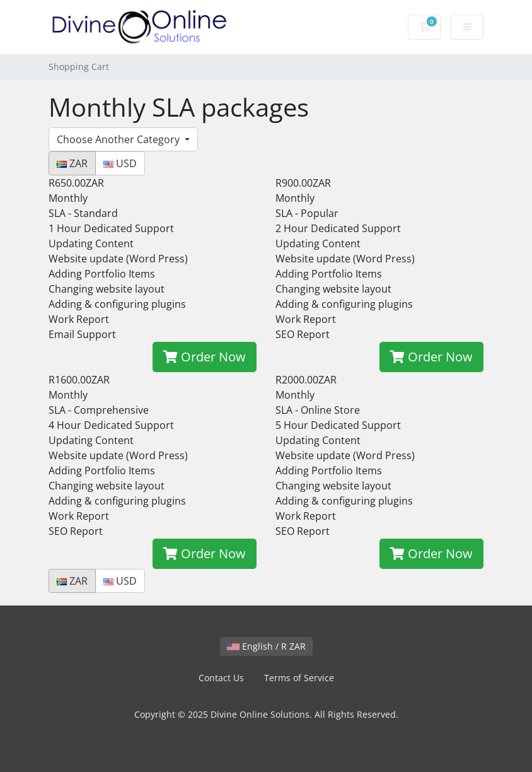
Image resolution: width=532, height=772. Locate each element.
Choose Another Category (119, 139)
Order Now (205, 357)
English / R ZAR (266, 646)
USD (120, 163)
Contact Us (221, 678)
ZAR (72, 163)
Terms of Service (299, 678)
